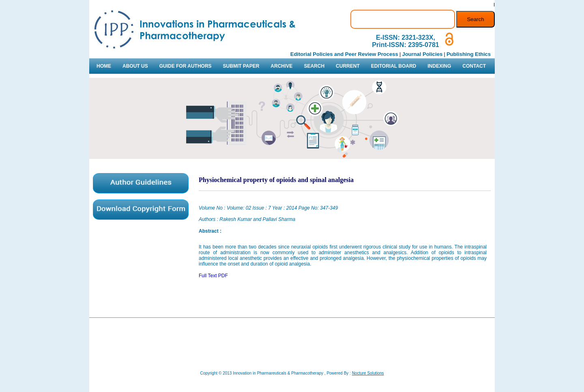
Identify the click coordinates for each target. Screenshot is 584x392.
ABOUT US (135, 66)
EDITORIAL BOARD (394, 66)
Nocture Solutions (368, 373)
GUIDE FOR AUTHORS (186, 66)
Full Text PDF (213, 276)
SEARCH (314, 66)
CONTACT (474, 66)
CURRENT (348, 66)
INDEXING (439, 66)
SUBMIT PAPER (241, 66)
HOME (104, 66)
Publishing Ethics (469, 54)
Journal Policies (422, 54)
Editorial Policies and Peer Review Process (344, 54)
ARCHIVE (281, 66)
